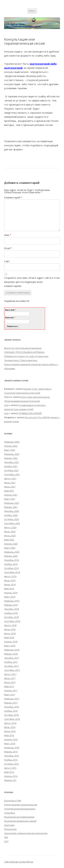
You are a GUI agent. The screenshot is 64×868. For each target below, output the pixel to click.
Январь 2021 (11, 507)
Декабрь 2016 (12, 707)
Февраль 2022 (12, 454)
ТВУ (6, 837)
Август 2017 (10, 674)
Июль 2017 (10, 678)
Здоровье (10, 813)
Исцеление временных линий (20, 821)
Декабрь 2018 (12, 609)
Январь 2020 (11, 556)
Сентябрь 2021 (12, 474)
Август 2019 (10, 576)
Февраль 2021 (12, 503)
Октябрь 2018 (11, 617)
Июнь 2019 (10, 584)
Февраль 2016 (12, 748)
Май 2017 (9, 686)
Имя (8, 235)
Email (8, 248)
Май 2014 (9, 772)
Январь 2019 (11, 605)
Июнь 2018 (10, 633)
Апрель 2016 (11, 739)
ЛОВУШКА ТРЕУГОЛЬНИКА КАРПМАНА (24, 352)
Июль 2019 (10, 580)
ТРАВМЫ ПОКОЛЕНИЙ (30, 413)
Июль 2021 (10, 483)
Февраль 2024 (12, 442)
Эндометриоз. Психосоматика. (21, 360)
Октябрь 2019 (11, 568)
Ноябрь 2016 (11, 711)
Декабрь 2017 (12, 658)
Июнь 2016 (10, 731)
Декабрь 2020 (12, 511)
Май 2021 (9, 491)
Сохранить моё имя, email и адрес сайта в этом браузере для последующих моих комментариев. (32, 282)
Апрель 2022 (11, 446)
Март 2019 (10, 597)
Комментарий (13, 197)
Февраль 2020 (12, 552)
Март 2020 (10, 548)
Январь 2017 (11, 703)
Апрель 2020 (11, 544)
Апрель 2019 (11, 593)
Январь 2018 (11, 654)
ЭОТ (6, 841)
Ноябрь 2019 (11, 564)
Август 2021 (10, 479)
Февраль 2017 (12, 699)
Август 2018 (10, 625)
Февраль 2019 (12, 601)
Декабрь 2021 (12, 462)
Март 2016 (10, 743)
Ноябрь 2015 (11, 760)
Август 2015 (10, 768)
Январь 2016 (11, 752)
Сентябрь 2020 (12, 523)
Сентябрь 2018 (12, 621)
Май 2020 (9, 540)
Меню (32, 11)
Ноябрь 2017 (11, 662)
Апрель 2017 (11, 690)
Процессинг (10, 829)
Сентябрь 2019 (12, 572)
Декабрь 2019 (12, 560)
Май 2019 (9, 589)
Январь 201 (10, 780)
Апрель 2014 (11, 776)
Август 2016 (10, 723)
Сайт (7, 261)
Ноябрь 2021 (11, 466)
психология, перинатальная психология (26, 833)
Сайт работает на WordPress (19, 862)
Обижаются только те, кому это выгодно (26, 356)
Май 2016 (9, 735)
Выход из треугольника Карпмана (23, 348)
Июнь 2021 (10, 487)
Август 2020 (10, 527)
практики (9, 825)
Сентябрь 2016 (12, 719)
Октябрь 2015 (11, 764)
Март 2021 (10, 499)
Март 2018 (10, 646)
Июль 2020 (10, 532)
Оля (6, 405)
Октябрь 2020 (11, 519)
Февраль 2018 (12, 650)
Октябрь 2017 (11, 666)
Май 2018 (9, 637)
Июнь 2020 (10, 536)
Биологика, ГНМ (13, 801)
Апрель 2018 (11, 642)
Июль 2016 (10, 727)
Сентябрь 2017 (12, 670)
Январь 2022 (11, 458)
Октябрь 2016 (11, 715)
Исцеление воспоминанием (19, 817)
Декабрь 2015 (12, 756)
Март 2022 (10, 450)
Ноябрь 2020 (11, 515)
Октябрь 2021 (11, 470)
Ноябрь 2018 (11, 613)
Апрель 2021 (11, 495)
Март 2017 (10, 695)
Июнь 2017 (10, 682)
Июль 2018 (10, 629)
